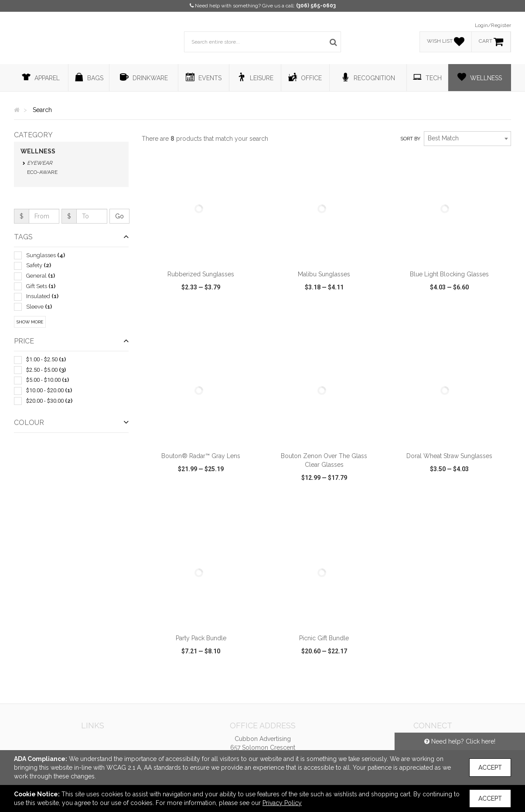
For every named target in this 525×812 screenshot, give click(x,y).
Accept (490, 768)
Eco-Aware (42, 172)
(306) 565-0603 (316, 6)
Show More (30, 322)
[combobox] (467, 139)
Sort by (410, 139)
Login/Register (493, 25)
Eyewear (40, 163)
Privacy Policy (282, 803)
